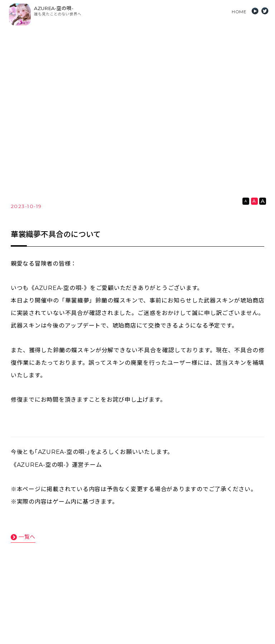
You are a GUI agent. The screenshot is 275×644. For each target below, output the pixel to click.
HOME (239, 12)
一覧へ (27, 537)
